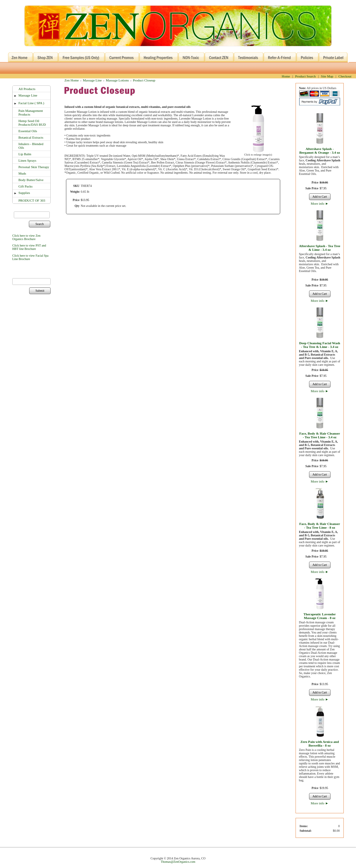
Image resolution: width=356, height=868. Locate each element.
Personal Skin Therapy (34, 167)
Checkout (345, 76)
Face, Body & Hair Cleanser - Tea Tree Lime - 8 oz (320, 526)
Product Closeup (144, 80)
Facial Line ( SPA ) (31, 103)
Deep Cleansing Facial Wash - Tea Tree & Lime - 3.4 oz (320, 345)
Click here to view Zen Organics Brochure (26, 237)
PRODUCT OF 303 (32, 200)
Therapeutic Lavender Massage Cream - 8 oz (320, 616)
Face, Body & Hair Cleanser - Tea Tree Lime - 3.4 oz (320, 435)
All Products (27, 89)
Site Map (327, 76)
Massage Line (28, 95)
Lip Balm (25, 154)
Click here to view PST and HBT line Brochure (29, 247)
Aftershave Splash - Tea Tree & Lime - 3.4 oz (319, 248)
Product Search (306, 76)
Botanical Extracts (31, 137)
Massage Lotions (117, 80)
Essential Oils (28, 131)
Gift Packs (25, 186)
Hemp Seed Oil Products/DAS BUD (32, 123)
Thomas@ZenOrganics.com (178, 862)
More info (320, 203)
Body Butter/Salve (31, 180)
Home (286, 76)
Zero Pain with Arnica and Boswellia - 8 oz (320, 744)
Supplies (24, 193)
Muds (22, 173)
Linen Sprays (27, 160)
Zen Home (72, 80)
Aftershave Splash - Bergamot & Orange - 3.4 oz (320, 151)
